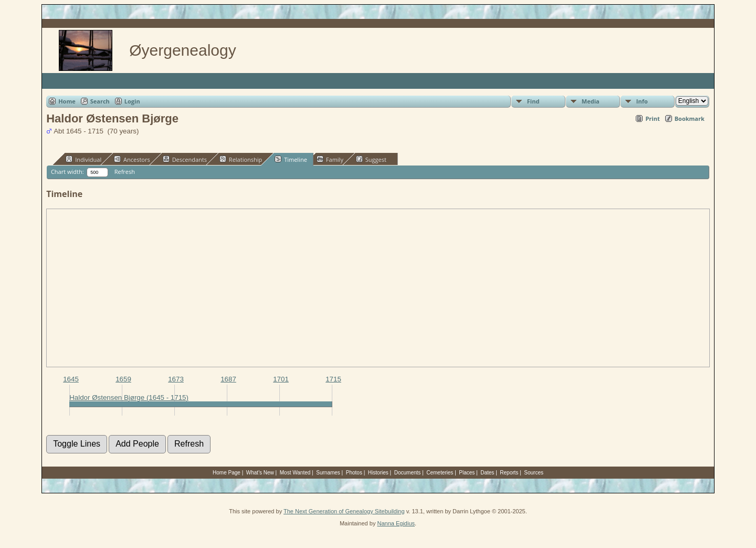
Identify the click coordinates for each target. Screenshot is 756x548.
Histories (378, 473)
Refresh (125, 172)
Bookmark (690, 118)
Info (642, 101)
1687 (228, 379)
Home (67, 101)
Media (591, 101)
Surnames (328, 473)
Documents (408, 473)
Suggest (371, 159)
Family (330, 159)
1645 (71, 379)
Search (100, 101)
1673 (176, 379)
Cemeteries (440, 473)
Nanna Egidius (396, 523)
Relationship (241, 159)
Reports (509, 473)
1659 (123, 379)
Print (652, 118)
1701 (281, 379)
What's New (260, 473)
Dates (487, 473)
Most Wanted (295, 473)
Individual (83, 159)
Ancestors (132, 159)
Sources (534, 473)
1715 (333, 379)
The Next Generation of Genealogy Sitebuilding (344, 511)
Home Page (227, 473)
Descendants (185, 159)
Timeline (291, 159)
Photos (354, 473)
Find (533, 101)
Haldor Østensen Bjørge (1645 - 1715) (129, 397)
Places (467, 473)
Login (132, 101)
